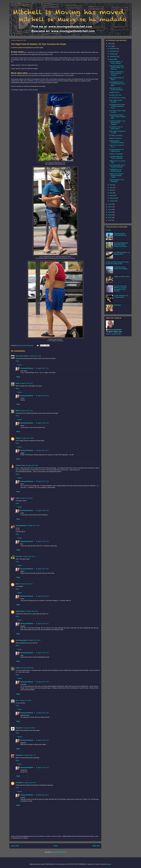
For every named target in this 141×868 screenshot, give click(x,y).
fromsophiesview (21, 526)
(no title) (108, 230)
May (111, 190)
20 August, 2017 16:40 (26, 498)
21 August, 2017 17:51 (42, 624)
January (112, 201)
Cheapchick (19, 755)
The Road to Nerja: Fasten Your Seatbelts (121, 268)
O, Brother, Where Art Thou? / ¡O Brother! (116, 157)
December (113, 48)
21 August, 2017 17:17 (30, 755)
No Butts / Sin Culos (115, 95)
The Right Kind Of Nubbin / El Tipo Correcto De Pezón (117, 106)
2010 (110, 220)
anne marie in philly (22, 356)
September (113, 57)
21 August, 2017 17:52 (42, 653)
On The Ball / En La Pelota (117, 98)
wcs (17, 700)
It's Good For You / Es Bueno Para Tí (116, 128)
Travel (18, 383)
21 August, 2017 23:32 (29, 783)
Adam (17, 498)
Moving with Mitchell (27, 368)
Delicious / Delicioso (115, 138)
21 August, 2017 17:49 (42, 510)
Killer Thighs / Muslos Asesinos (116, 101)
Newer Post (15, 846)
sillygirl (18, 438)
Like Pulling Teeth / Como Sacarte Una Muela (117, 166)
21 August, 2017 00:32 (27, 668)
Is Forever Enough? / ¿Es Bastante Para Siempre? (117, 123)
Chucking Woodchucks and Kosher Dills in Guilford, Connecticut (121, 245)
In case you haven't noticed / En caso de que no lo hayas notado (117, 263)
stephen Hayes (20, 611)
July (111, 185)
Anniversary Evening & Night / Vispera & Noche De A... (117, 117)
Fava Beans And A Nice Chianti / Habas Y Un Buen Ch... (117, 68)
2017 (110, 46)
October (112, 54)
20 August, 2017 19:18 (28, 556)
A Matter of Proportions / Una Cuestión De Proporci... (117, 73)
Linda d (18, 668)
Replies (20, 365)
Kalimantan (117, 305)
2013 (110, 212)
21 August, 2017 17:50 (42, 569)
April (111, 193)
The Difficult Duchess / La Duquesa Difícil (122, 253)
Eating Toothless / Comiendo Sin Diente (117, 142)
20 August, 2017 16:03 (32, 465)
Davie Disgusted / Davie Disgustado (117, 181)
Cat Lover (19, 556)
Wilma (18, 411)
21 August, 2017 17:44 (42, 368)
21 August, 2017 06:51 (25, 700)
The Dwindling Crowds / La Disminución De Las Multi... (117, 84)
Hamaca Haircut (114, 92)
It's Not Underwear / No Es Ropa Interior (121, 296)
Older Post (96, 846)
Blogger (109, 864)
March (112, 195)
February (113, 198)
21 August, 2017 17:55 (42, 713)
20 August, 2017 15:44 (27, 438)
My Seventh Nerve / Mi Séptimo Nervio (116, 150)
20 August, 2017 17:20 (33, 526)
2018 (110, 43)
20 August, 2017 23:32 (32, 611)
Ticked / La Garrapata (116, 154)
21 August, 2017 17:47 (42, 450)
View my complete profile (114, 334)
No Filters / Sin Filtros (116, 136)
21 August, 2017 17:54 (42, 682)
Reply (17, 361)
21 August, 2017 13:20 (29, 728)
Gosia (17, 584)
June (111, 187)
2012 (110, 215)
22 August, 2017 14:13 (42, 795)
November (113, 51)
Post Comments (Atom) (59, 852)
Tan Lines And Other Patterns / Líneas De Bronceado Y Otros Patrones (120, 288)
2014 (110, 210)
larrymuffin (19, 783)
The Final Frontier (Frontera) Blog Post (120, 234)
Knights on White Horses (122, 277)
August (112, 59)
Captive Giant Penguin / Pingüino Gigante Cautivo (117, 175)
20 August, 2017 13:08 (34, 356)
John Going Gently (21, 640)
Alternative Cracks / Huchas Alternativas (116, 89)
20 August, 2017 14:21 (26, 411)
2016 (110, 204)
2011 (110, 217)
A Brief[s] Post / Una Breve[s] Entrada (115, 170)
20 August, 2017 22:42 (26, 584)
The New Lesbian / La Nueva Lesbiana (116, 62)
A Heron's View (20, 465)
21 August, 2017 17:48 (42, 481)
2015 (110, 207)
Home (56, 846)
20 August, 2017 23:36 (34, 640)
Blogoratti (19, 728)
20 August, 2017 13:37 (26, 383)
